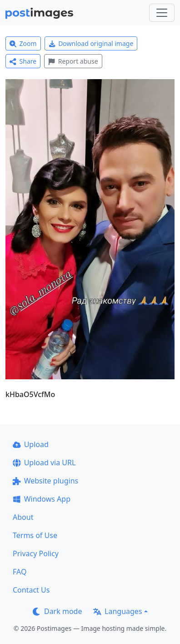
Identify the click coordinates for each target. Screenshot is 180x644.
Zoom (23, 43)
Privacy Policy (36, 553)
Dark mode (57, 611)
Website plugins (45, 481)
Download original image (91, 43)
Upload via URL (44, 463)
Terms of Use (35, 535)
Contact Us (31, 590)
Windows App (42, 499)
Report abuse (73, 61)
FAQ (20, 572)
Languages (117, 611)
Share (23, 61)
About (23, 517)
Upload (31, 444)
